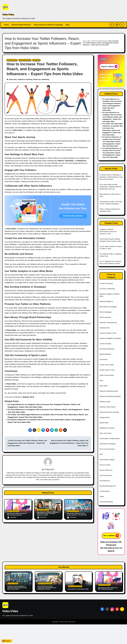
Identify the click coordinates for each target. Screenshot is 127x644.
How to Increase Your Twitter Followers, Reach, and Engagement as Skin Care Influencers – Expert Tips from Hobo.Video (27, 443)
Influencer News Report (108, 407)
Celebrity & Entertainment (108, 322)
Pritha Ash (49, 469)
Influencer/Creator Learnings (109, 412)
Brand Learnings (105, 317)
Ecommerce (104, 359)
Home (6, 25)
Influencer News (105, 402)
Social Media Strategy (107, 460)
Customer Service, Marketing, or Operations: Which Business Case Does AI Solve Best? (111, 177)
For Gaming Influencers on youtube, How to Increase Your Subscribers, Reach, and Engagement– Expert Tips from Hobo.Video (112, 153)
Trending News (105, 491)
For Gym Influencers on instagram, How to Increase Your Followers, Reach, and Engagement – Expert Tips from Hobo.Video (112, 117)
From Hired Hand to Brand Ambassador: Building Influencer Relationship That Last (111, 187)
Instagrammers (105, 417)
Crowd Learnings (105, 344)
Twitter (102, 496)
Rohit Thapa (42, 517)
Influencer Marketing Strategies (110, 396)
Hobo (101, 380)
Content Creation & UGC (108, 333)
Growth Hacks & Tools (11, 60)
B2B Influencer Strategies (108, 307)
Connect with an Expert (73, 216)
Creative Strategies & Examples (110, 338)
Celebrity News (105, 328)
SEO (101, 454)
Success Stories (105, 465)
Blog (68, 25)
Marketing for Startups (107, 428)
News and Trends (105, 433)
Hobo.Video (8, 14)
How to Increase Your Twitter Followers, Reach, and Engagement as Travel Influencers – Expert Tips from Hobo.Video (69, 443)
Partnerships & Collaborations (110, 438)
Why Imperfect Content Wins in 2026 (78, 589)
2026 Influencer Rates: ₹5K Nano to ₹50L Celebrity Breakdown (108, 588)
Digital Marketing (105, 354)
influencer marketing (25, 79)
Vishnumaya (12, 517)
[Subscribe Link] (117, 25)
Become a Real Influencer (21, 25)
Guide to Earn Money (107, 375)
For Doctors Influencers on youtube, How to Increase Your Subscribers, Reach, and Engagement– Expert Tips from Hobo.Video (112, 141)
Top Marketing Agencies (108, 486)
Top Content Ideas (106, 475)
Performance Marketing (107, 444)
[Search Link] (112, 25)
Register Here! (28, 397)
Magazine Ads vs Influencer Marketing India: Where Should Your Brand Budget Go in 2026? (48, 513)
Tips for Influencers (106, 470)
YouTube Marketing (106, 502)
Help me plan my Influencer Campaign (48, 25)
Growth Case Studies (107, 365)
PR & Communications (107, 449)
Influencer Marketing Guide (99, 41)
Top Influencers (32, 60)
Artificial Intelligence (106, 301)
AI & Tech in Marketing (107, 289)
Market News (104, 423)
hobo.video (13, 79)
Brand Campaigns (106, 312)
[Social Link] (102, 609)
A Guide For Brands (106, 283)
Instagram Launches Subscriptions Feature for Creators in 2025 (108, 231)
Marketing (46, 79)
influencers (37, 79)
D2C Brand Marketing (107, 349)
